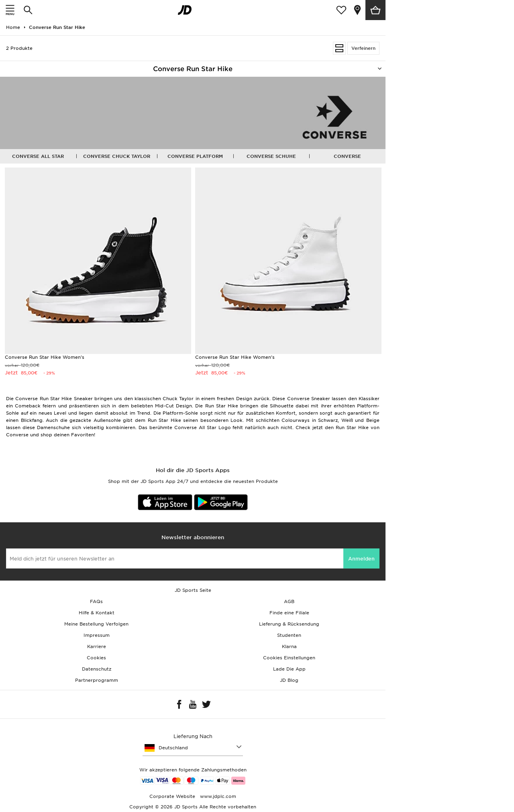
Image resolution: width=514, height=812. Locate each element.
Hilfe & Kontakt (97, 613)
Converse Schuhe (271, 156)
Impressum (97, 635)
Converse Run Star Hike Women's (45, 357)
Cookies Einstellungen (289, 658)
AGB (289, 601)
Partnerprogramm (97, 680)
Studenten (289, 635)
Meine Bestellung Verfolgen (96, 624)
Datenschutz (97, 669)
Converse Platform (195, 156)
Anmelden (361, 559)
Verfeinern (363, 48)
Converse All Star (38, 156)
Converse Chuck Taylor (117, 156)
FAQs (96, 601)
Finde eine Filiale (289, 613)
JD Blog (289, 680)
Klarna (289, 646)
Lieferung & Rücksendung (289, 624)
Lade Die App (289, 669)
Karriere (97, 646)
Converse (347, 156)
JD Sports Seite (193, 590)
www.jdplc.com (217, 796)
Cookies (96, 658)
